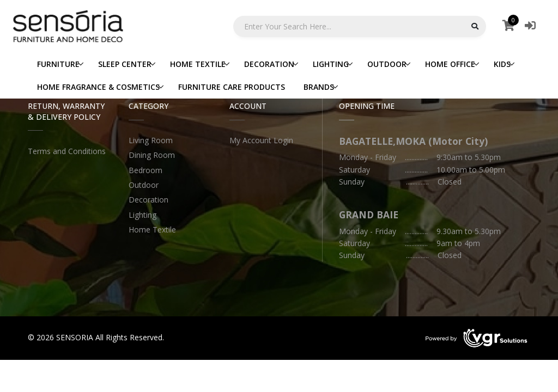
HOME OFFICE (450, 64)
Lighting (142, 215)
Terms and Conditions (67, 151)
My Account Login (261, 140)
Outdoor (144, 185)
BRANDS (319, 87)
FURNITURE (58, 64)
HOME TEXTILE (198, 64)
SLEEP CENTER (125, 64)
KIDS (502, 64)
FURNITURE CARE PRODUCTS (232, 87)
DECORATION (269, 64)
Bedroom (145, 170)
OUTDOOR (387, 64)
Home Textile (152, 229)
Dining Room (152, 155)
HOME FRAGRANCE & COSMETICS (98, 87)
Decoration (148, 200)
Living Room (151, 140)
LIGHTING (331, 64)
